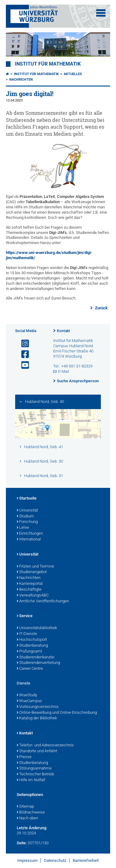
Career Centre (30, 669)
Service (25, 616)
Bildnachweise (31, 813)
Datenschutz (55, 860)
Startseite (27, 499)
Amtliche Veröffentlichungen (43, 601)
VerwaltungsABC (33, 596)
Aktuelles (73, 74)
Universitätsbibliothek (37, 628)
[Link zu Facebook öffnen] (23, 354)
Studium (25, 516)
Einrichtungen (30, 534)
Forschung (27, 522)
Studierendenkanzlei (36, 657)
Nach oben (27, 818)
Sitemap (25, 807)
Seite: (22, 843)
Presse (24, 757)
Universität (27, 511)
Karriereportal (30, 584)
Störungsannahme (34, 769)
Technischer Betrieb (35, 774)
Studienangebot (32, 572)
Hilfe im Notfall (31, 780)
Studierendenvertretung (38, 663)
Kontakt (63, 331)
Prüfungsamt (29, 652)
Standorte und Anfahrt (37, 751)
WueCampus (29, 701)
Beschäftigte (29, 590)
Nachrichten (21, 80)
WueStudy (27, 695)
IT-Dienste (27, 634)
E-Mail (64, 371)
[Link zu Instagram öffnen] (23, 344)
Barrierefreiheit (86, 860)
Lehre (23, 528)
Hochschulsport (32, 640)
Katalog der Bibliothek (37, 718)
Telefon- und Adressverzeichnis (45, 745)
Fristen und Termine (35, 567)
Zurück (101, 308)
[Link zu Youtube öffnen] (23, 365)
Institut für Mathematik (48, 64)
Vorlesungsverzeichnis (38, 707)
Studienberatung (32, 646)
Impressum (27, 860)
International (29, 540)
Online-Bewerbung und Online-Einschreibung (57, 713)
